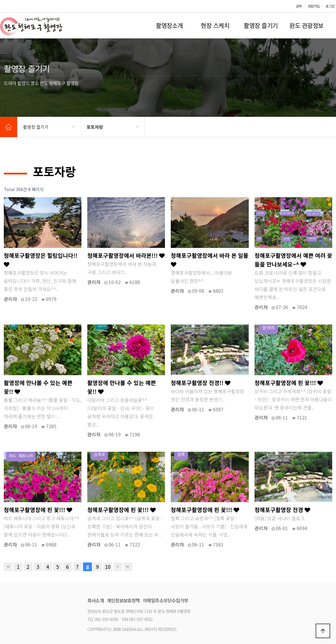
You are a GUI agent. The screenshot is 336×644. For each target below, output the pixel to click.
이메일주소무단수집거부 (166, 600)
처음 (8, 567)
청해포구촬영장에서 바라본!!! (126, 255)
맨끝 (128, 567)
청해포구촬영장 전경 (282, 510)
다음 (118, 567)
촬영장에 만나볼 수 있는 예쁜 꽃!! (38, 387)
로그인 (330, 6)
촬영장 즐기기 (261, 25)
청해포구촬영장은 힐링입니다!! (41, 259)
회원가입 (314, 6)
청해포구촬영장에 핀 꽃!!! (289, 383)
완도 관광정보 (306, 25)
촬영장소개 (169, 25)
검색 (298, 6)
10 (108, 567)
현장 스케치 (215, 25)
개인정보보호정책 (123, 600)
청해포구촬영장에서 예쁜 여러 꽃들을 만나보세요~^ (293, 260)
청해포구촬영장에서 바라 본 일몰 (210, 259)
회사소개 (96, 600)
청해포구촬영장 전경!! (201, 383)
